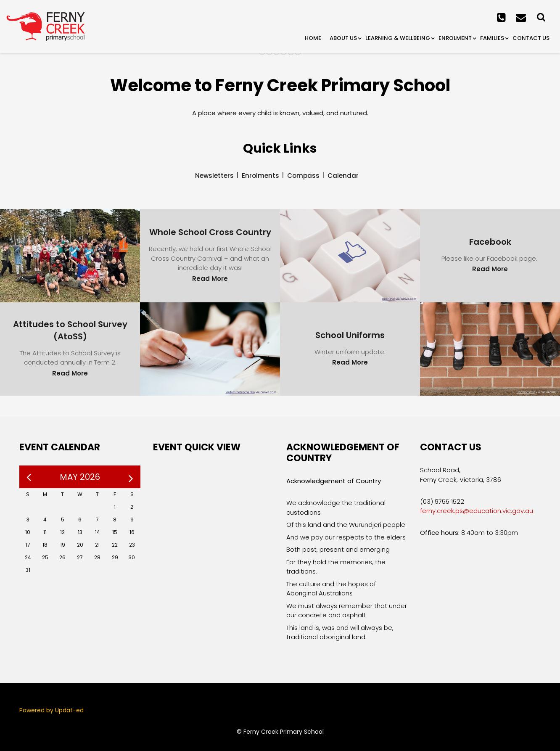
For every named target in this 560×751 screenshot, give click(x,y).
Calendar (343, 176)
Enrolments (260, 176)
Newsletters (214, 176)
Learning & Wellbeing (398, 38)
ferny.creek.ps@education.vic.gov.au (477, 511)
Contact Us (531, 38)
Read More (210, 279)
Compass (303, 176)
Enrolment (455, 38)
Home (313, 38)
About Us (343, 38)
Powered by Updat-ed (52, 710)
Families (492, 38)
